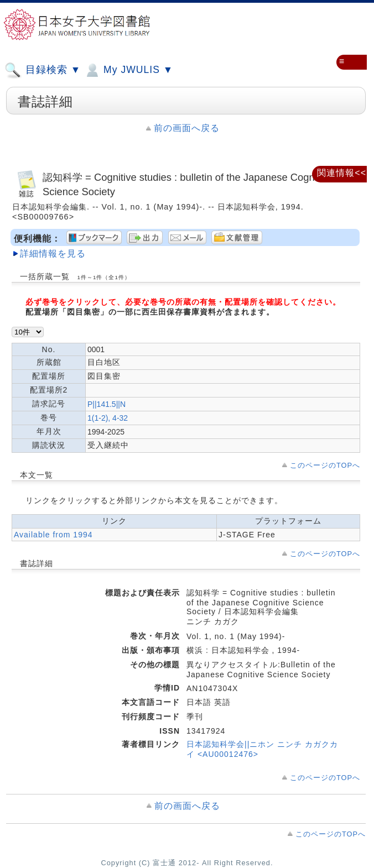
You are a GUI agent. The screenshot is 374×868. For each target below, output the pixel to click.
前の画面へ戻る (187, 128)
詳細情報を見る (53, 253)
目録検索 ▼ (43, 70)
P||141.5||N (107, 404)
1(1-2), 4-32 (108, 418)
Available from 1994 (53, 535)
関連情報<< (342, 173)
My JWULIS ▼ (128, 70)
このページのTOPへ (325, 465)
